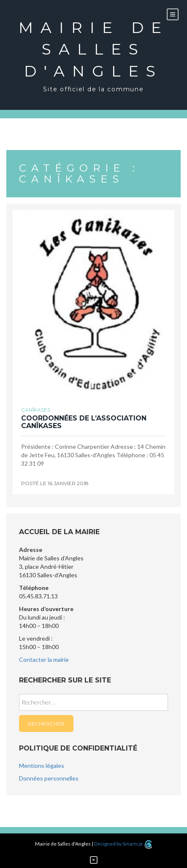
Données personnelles (49, 778)
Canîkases (36, 410)
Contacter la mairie (44, 659)
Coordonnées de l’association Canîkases (84, 422)
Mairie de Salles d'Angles (94, 49)
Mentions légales (42, 766)
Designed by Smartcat (123, 844)
